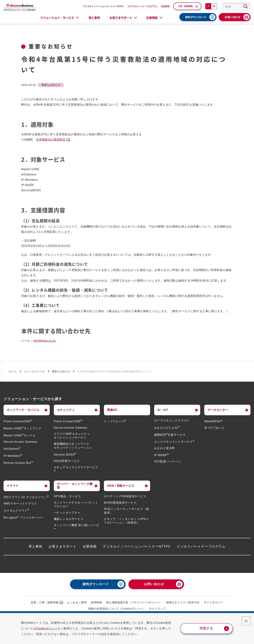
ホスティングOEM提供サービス (125, 496)
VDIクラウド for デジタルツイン (26, 497)
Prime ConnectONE (18, 421)
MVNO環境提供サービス (120, 503)
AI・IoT (163, 410)
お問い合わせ (232, 17)
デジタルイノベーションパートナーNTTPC (103, 6)
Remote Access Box (18, 463)
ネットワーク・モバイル (23, 410)
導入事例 (94, 18)
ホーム (13, 371)
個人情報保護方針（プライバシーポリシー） (134, 602)
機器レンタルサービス (69, 519)
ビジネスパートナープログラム (142, 6)
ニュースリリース (34, 371)
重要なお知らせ (61, 371)
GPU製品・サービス (67, 496)
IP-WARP (162, 455)
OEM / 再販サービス (121, 486)
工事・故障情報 (185, 6)
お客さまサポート (62, 546)
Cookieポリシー (47, 628)
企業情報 (90, 546)
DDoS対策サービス (67, 461)
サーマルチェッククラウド (172, 420)
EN (214, 6)
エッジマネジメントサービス (174, 442)
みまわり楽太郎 (165, 448)
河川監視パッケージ (167, 461)
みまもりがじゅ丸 (167, 428)
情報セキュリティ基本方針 (183, 602)
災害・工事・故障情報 (45, 602)
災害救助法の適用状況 (51, 140)
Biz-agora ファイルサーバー (23, 518)
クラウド (13, 486)
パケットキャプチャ (67, 513)
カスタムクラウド (16, 511)
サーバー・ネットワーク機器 (75, 486)
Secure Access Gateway (20, 442)
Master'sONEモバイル (19, 435)
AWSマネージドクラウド (20, 503)
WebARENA (214, 421)
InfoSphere (12, 449)
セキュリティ (66, 410)
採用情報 (165, 6)
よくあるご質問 (77, 602)
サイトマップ (157, 609)
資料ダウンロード (196, 17)
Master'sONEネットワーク (22, 428)
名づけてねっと (215, 428)
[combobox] (236, 7)
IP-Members (13, 456)
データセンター (218, 410)
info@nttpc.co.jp (44, 341)
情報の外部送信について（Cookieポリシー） (117, 609)
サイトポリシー (214, 602)
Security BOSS (65, 455)
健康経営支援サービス (170, 435)
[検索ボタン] (246, 7)
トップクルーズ (115, 421)
